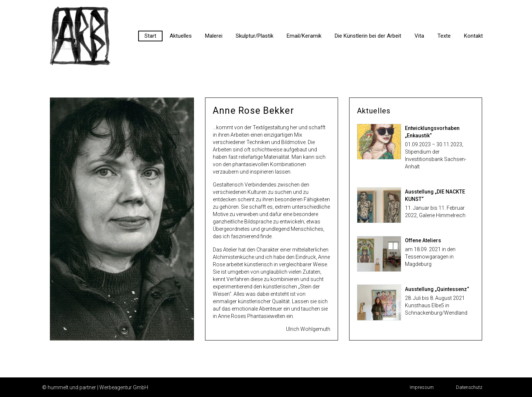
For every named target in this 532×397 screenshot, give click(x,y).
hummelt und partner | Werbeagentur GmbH (98, 387)
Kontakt (473, 36)
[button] (422, 387)
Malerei (214, 36)
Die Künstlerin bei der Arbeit (368, 36)
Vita (419, 36)
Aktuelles (181, 36)
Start (150, 36)
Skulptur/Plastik (255, 36)
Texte (444, 36)
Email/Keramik (304, 36)
